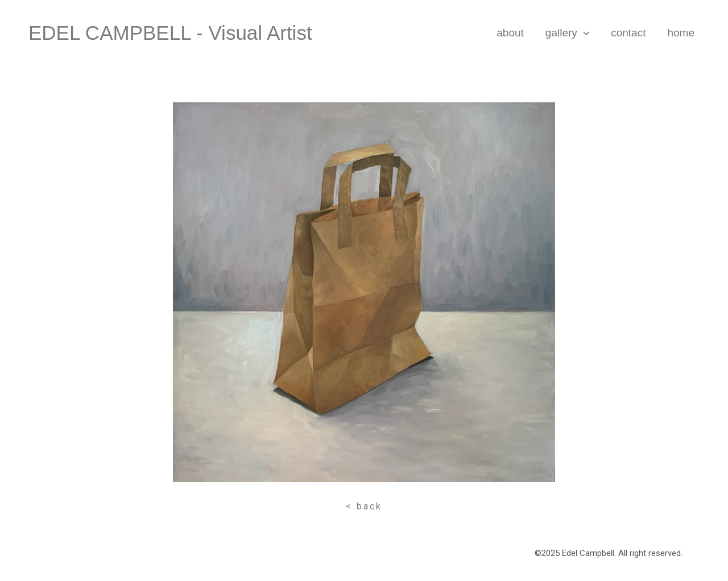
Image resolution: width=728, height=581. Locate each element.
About (510, 33)
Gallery (567, 33)
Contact (628, 33)
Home (681, 33)
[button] (364, 507)
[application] (583, 33)
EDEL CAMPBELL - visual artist (170, 33)
